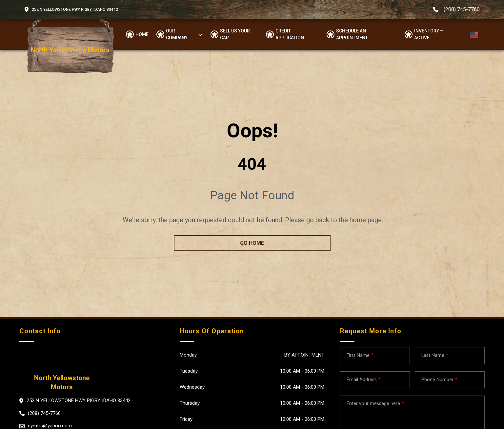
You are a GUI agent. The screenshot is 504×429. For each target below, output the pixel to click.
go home (252, 243)
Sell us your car (235, 34)
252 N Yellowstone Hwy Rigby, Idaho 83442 (75, 10)
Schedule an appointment (352, 34)
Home (142, 34)
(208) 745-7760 (462, 9)
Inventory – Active (429, 34)
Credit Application (290, 34)
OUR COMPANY (177, 34)
